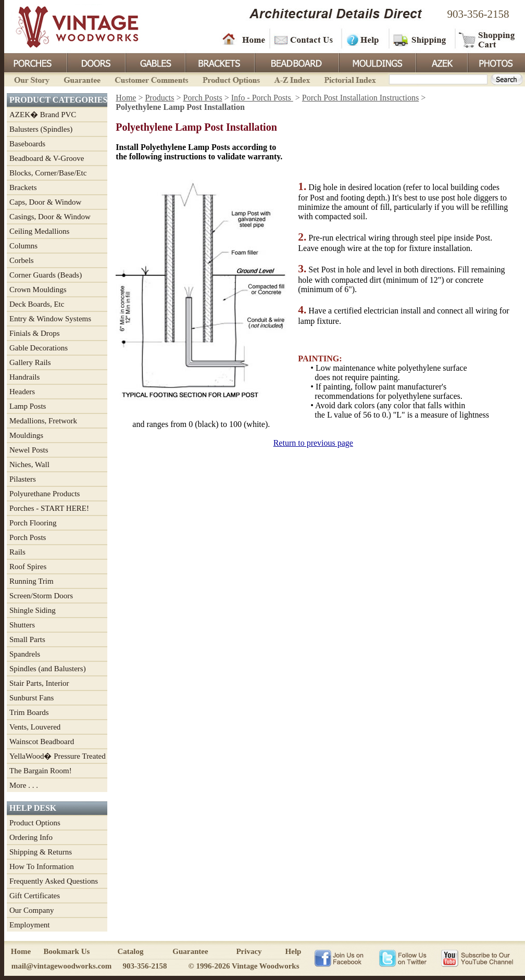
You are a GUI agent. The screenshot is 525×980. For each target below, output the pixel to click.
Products (159, 98)
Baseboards (27, 144)
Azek (441, 62)
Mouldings (377, 62)
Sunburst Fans (32, 698)
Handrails (24, 377)
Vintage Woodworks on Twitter (404, 958)
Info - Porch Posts (262, 98)
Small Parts (27, 639)
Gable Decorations (39, 348)
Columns (23, 246)
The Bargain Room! (41, 771)
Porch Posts (28, 537)
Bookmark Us (67, 951)
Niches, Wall (29, 464)
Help (364, 39)
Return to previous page (313, 443)
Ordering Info (31, 837)
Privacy (249, 951)
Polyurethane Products (45, 494)
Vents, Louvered (35, 727)
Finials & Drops (35, 333)
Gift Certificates (35, 896)
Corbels (22, 260)
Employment (30, 925)
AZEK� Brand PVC (43, 115)
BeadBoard (296, 62)
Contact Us (305, 39)
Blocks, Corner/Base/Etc (48, 173)
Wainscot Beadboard (42, 742)
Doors (96, 62)
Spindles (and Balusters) (48, 669)
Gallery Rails (30, 362)
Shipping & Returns (41, 852)
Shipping (421, 39)
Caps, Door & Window (45, 202)
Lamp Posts (28, 406)
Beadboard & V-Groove (47, 158)
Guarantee (82, 79)
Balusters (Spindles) (41, 129)
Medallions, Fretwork (43, 421)
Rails (17, 552)
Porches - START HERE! (49, 508)
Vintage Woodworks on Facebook (339, 958)
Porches (35, 62)
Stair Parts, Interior (39, 683)
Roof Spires (28, 567)
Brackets (219, 62)
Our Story (30, 79)
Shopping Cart (487, 39)
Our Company (32, 910)
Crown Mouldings (38, 290)
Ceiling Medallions (39, 231)
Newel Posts (29, 450)
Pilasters (23, 479)
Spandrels (25, 654)
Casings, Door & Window (50, 217)
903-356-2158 (478, 14)
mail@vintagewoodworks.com (62, 966)
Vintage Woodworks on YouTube (477, 958)
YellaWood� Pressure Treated (58, 756)
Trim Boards (29, 712)
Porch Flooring (33, 523)
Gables (155, 62)
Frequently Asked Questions (54, 881)
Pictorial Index (349, 79)
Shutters (22, 625)
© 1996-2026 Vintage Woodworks (243, 966)
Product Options (231, 79)
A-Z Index (292, 79)
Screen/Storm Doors (41, 596)
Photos (496, 62)
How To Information (42, 866)
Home (244, 39)
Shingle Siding (33, 610)
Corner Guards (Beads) (46, 275)
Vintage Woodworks (69, 26)
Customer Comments (151, 79)
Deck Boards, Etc (37, 304)
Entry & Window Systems (50, 319)
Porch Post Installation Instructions (360, 98)
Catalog (131, 951)
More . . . (24, 785)
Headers (22, 392)
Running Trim (32, 581)
